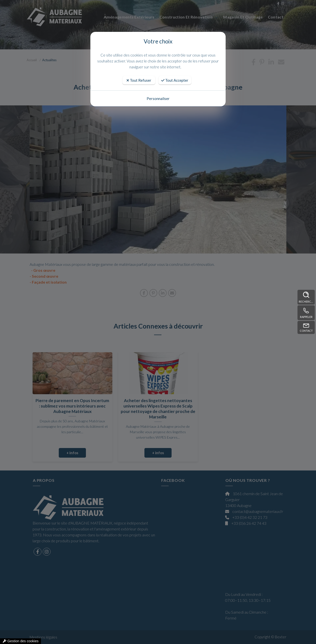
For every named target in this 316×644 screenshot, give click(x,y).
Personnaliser (158, 98)
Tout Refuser (139, 80)
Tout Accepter (175, 80)
